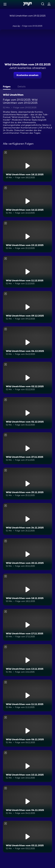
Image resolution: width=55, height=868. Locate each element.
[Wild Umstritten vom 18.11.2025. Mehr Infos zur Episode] (27, 589)
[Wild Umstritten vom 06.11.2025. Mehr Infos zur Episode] (27, 731)
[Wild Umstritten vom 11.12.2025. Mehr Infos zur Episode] (27, 272)
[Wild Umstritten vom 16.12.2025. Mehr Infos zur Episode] (27, 201)
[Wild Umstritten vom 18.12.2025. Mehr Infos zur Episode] (27, 166)
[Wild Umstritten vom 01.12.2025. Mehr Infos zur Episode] (27, 413)
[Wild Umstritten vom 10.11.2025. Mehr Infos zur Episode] (27, 766)
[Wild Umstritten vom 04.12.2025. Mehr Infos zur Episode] (27, 342)
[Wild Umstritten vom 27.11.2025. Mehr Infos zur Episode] (27, 448)
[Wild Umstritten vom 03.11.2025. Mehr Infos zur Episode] (27, 837)
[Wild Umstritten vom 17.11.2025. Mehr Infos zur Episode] (27, 625)
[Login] (49, 4)
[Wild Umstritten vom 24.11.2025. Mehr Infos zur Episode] (27, 519)
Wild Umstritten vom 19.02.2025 (27, 16)
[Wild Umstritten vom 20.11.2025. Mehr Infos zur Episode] (27, 554)
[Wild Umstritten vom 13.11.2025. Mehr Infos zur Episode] (27, 660)
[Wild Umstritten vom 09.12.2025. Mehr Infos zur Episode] (27, 307)
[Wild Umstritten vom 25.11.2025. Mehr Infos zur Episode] (27, 484)
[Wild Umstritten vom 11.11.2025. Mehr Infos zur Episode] (27, 696)
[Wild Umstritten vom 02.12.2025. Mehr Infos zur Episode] (27, 378)
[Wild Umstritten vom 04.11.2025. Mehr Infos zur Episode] (27, 801)
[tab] (7, 87)
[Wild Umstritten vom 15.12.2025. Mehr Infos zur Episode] (27, 236)
